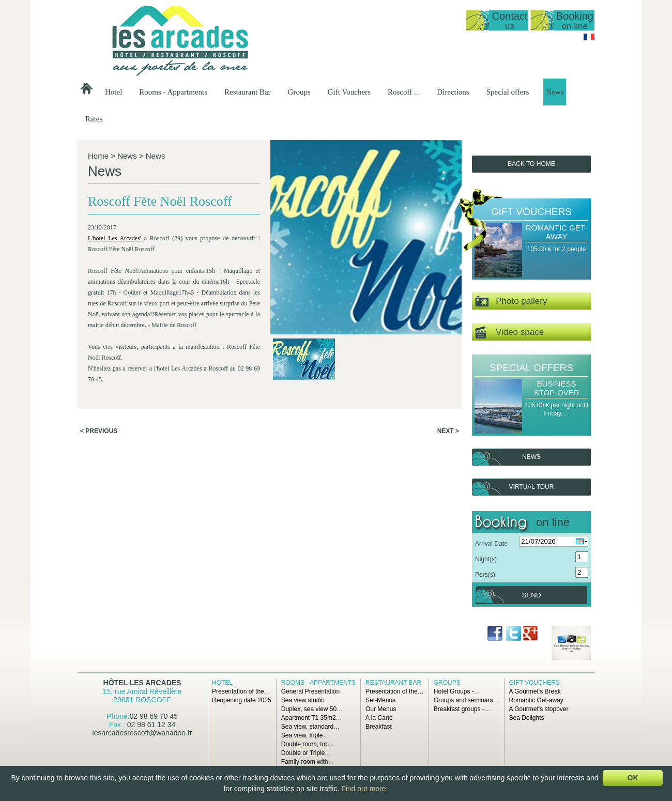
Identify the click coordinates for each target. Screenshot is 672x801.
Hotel (113, 92)
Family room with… (308, 762)
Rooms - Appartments (173, 92)
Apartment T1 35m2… (312, 718)
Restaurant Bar (248, 92)
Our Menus (381, 709)
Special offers (508, 92)
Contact (509, 20)
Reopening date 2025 (242, 700)
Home (98, 156)
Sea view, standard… (310, 727)
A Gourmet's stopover (539, 709)
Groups (299, 92)
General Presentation (310, 691)
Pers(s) (485, 575)
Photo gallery (511, 302)
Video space (509, 333)
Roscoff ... (404, 92)
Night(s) (486, 559)
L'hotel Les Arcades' (114, 238)
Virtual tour (532, 487)
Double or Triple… (306, 753)
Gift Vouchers (349, 92)
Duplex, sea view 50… (312, 709)
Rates (94, 119)
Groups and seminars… (467, 700)
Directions (453, 92)
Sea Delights (527, 718)
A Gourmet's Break (535, 691)
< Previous (99, 431)
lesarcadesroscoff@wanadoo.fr (142, 733)
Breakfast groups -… (462, 709)
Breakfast (379, 727)
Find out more (363, 789)
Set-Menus (380, 700)
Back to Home (531, 164)
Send (531, 595)
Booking (575, 20)
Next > (448, 431)
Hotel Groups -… (457, 691)
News (555, 92)
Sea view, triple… (305, 735)
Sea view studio (303, 700)
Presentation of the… (241, 691)
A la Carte (379, 718)
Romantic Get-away (556, 232)
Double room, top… (308, 744)
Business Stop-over (556, 388)
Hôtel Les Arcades (142, 683)
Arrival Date (491, 544)
